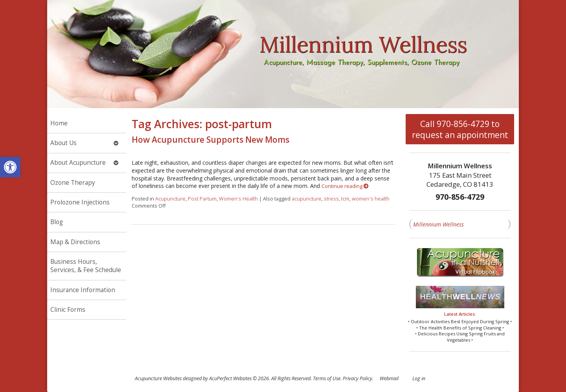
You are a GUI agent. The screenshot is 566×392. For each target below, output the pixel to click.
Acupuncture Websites (158, 378)
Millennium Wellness (438, 224)
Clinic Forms (68, 310)
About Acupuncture (78, 163)
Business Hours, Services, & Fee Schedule (86, 266)
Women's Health (238, 199)
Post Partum (202, 199)
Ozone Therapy (73, 183)
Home (59, 123)
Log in (419, 378)
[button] (10, 167)
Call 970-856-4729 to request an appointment (460, 129)
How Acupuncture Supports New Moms (210, 140)
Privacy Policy (357, 378)
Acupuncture (170, 199)
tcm (345, 199)
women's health (371, 199)
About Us (63, 143)
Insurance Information (83, 290)
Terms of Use (327, 378)
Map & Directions (75, 242)
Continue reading (345, 186)
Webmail (389, 378)
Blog (57, 222)
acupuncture (307, 199)
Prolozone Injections (80, 202)
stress (331, 199)
